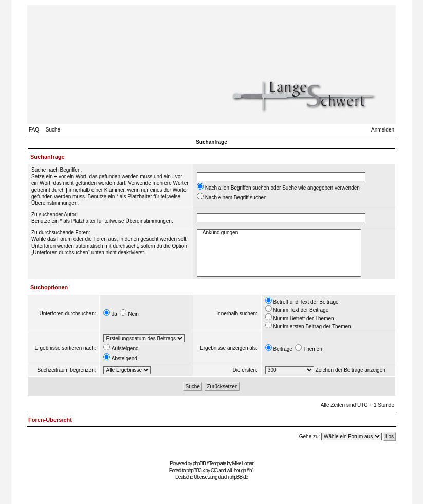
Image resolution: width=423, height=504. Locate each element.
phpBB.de (238, 477)
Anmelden (383, 130)
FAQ (34, 130)
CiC (214, 470)
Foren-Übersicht (50, 420)
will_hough (236, 470)
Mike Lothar (243, 464)
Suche (53, 130)
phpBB (199, 464)
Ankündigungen (279, 233)
